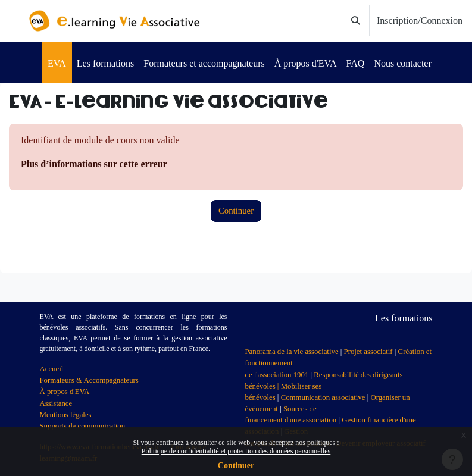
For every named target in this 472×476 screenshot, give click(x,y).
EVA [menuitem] (57, 63)
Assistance (56, 403)
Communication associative (323, 397)
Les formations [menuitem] (105, 63)
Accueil (52, 369)
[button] (356, 21)
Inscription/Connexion (420, 21)
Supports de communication (83, 426)
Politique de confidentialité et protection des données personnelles (236, 451)
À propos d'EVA (65, 392)
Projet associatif (368, 352)
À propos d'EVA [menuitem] (306, 63)
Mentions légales (66, 415)
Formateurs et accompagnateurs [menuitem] (204, 63)
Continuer (236, 466)
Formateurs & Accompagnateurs (89, 380)
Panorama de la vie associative (292, 352)
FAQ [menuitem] (356, 63)
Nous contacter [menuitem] (402, 63)
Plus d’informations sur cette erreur (94, 164)
